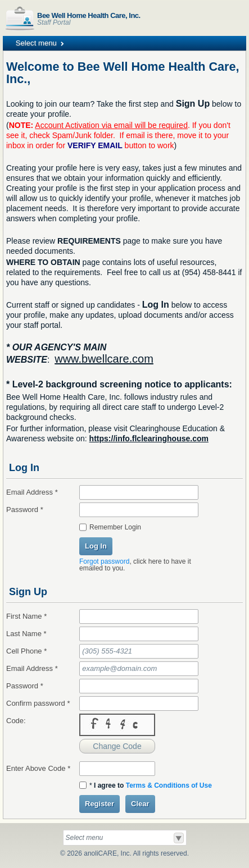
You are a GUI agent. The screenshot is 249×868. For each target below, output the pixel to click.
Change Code (117, 746)
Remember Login (115, 527)
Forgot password (104, 561)
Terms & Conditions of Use (169, 785)
